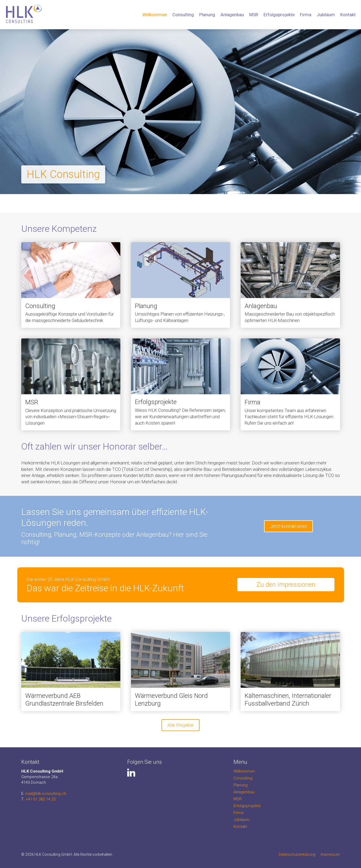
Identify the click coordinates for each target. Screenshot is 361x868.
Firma (306, 15)
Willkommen (155, 15)
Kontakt (348, 15)
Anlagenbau (232, 15)
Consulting (183, 15)
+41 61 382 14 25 (41, 799)
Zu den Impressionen (286, 585)
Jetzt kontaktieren (288, 526)
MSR (254, 15)
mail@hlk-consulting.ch (46, 794)
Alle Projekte (180, 725)
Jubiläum (326, 15)
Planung (207, 15)
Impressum (330, 854)
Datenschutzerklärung (297, 854)
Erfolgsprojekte (279, 15)
